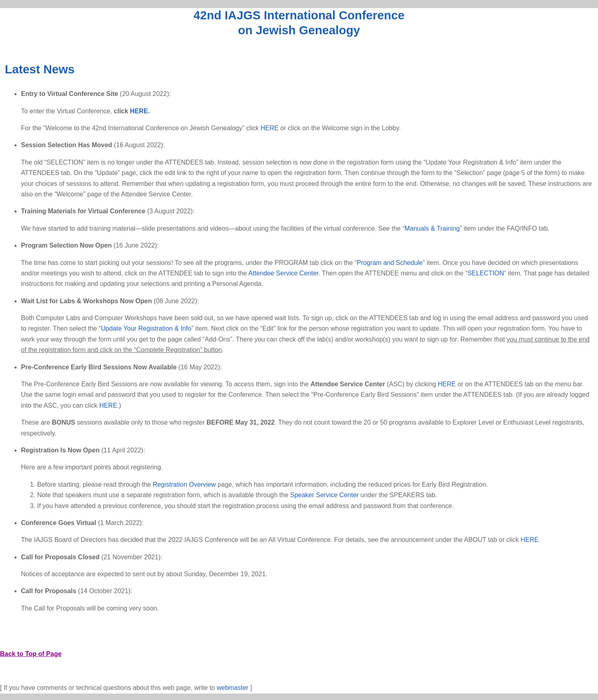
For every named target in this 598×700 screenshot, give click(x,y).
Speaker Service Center (324, 495)
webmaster (232, 688)
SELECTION (486, 273)
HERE (139, 111)
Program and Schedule (390, 263)
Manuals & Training (432, 228)
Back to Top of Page (31, 654)
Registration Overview (184, 484)
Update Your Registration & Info (146, 328)
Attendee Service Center (283, 273)
